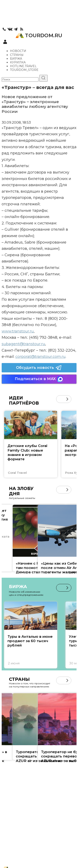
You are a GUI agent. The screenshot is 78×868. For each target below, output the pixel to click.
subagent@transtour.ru (23, 344)
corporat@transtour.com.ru (40, 357)
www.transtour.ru (18, 331)
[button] (67, 399)
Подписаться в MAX (39, 379)
